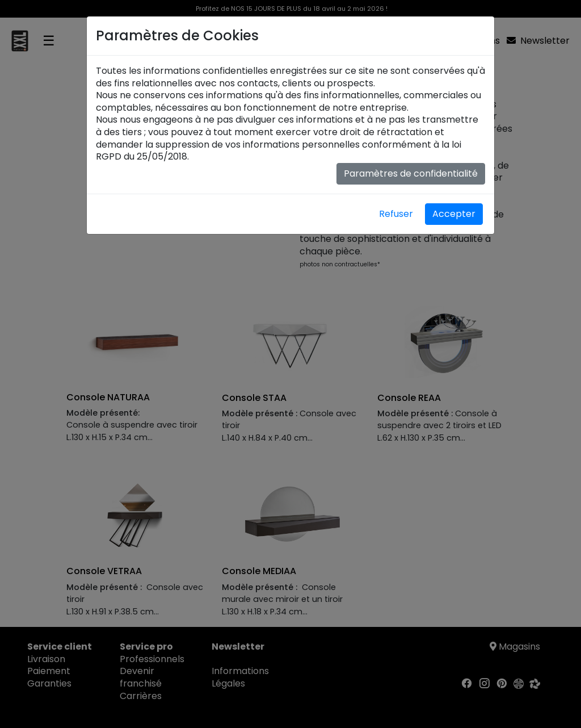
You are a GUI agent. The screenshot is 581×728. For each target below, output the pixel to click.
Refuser (396, 214)
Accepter (454, 214)
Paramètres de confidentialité (411, 173)
